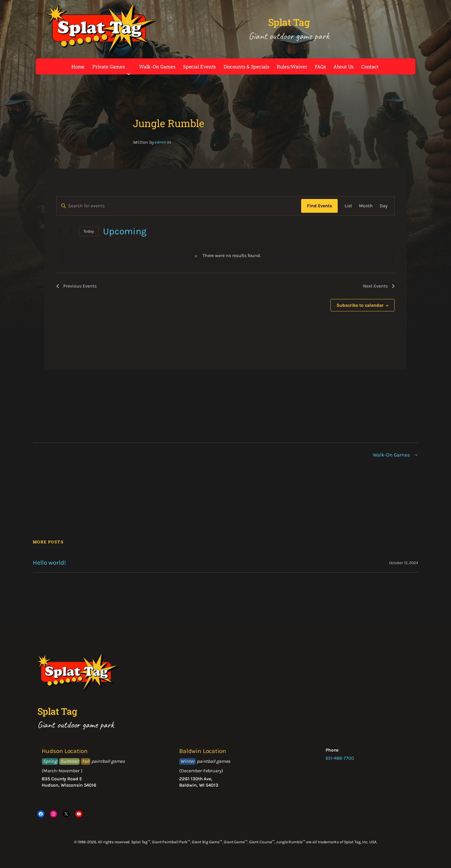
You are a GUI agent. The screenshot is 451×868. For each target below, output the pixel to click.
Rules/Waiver (292, 67)
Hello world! (49, 563)
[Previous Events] (60, 231)
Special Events (199, 67)
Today (89, 231)
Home (78, 67)
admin (160, 142)
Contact (370, 67)
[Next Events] (71, 231)
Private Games (112, 68)
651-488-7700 (340, 758)
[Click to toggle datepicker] (127, 231)
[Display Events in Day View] (384, 206)
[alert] (227, 256)
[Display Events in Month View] (366, 206)
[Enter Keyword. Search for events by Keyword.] (179, 206)
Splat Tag (289, 22)
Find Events (319, 206)
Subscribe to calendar (360, 305)
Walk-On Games (157, 67)
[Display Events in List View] (348, 206)
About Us (343, 67)
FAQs (320, 67)
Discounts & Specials (246, 67)
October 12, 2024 (404, 563)
